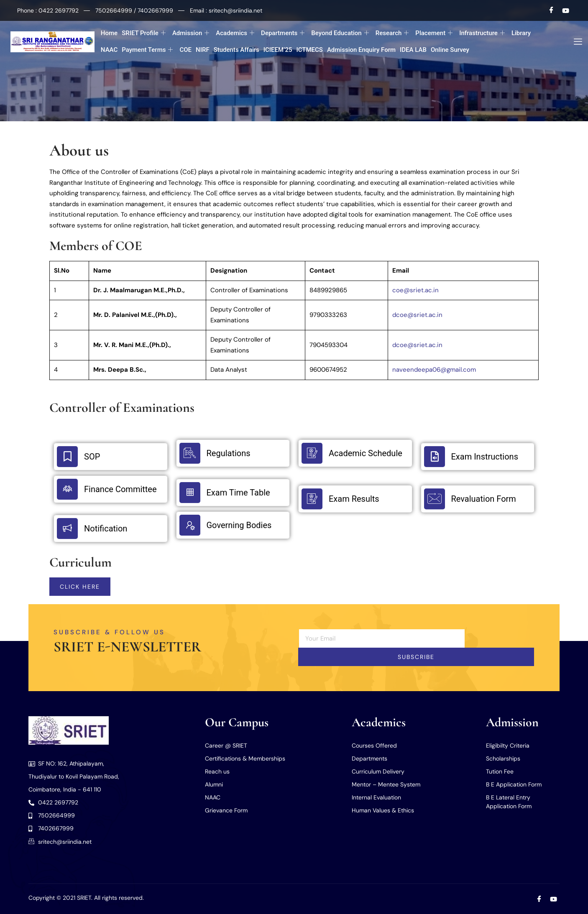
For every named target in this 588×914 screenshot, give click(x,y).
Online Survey (450, 50)
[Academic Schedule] (312, 453)
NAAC (109, 50)
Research (392, 33)
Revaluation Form (484, 501)
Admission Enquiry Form (361, 50)
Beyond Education (340, 33)
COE (185, 50)
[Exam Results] (312, 501)
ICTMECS (309, 50)
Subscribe (416, 657)
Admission (191, 33)
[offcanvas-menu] (575, 42)
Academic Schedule (366, 453)
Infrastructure (482, 33)
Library (521, 33)
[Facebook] (552, 10)
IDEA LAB (413, 50)
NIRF (203, 50)
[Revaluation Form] (435, 501)
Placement (434, 33)
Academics (235, 33)
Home (109, 33)
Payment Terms (147, 50)
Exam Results (354, 501)
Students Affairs (236, 50)
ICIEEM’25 (278, 50)
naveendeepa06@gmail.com (434, 370)
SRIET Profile (144, 33)
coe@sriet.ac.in (415, 290)
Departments (283, 33)
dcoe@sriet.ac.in (417, 315)
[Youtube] (566, 10)
